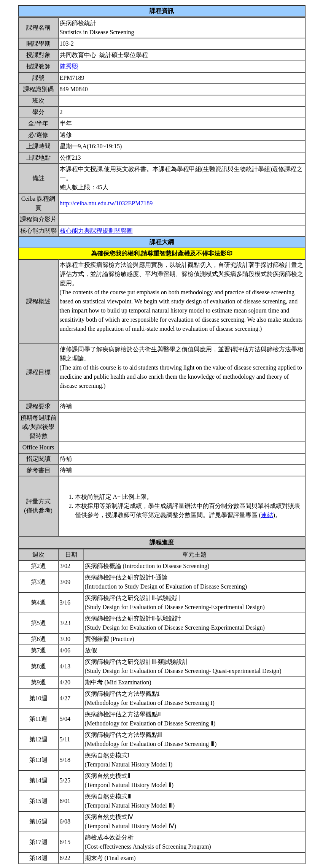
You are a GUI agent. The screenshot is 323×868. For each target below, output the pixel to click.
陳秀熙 (69, 66)
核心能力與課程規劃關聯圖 (96, 231)
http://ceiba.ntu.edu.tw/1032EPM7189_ (108, 203)
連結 (267, 515)
